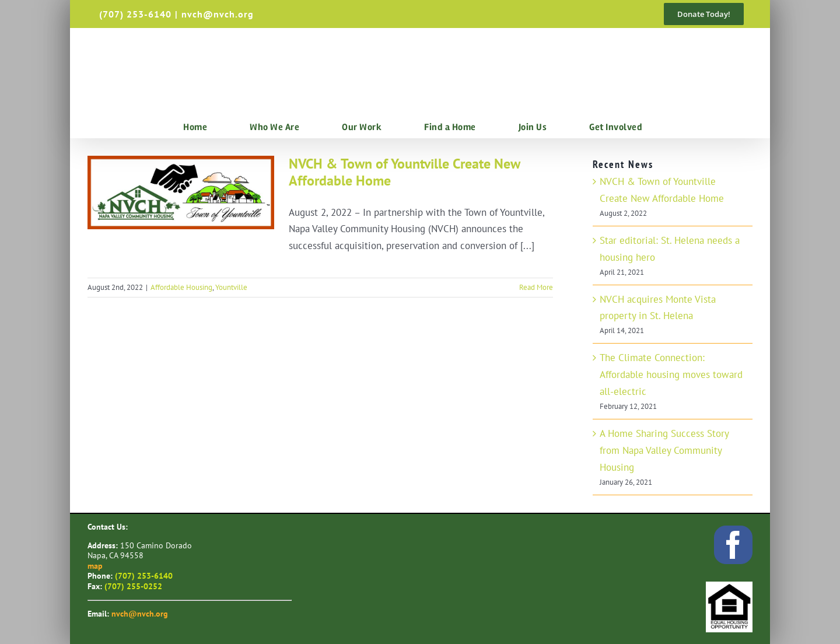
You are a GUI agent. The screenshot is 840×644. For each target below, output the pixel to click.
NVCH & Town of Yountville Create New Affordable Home (404, 172)
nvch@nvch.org (218, 14)
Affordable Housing (181, 287)
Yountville (231, 287)
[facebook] (733, 545)
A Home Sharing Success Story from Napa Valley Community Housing (664, 450)
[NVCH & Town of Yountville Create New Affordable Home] (181, 192)
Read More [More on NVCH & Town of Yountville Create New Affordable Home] (536, 287)
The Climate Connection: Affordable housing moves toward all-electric (671, 374)
